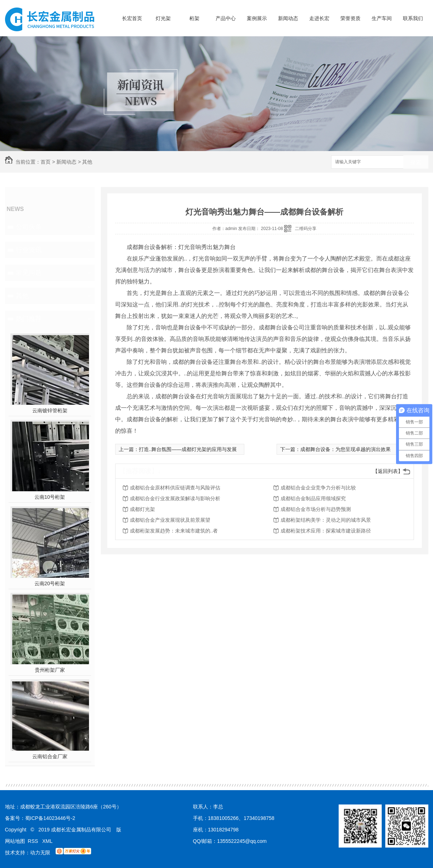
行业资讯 (29, 250)
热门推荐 (29, 319)
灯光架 (163, 18)
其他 (87, 162)
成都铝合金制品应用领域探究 (313, 498)
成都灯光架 (142, 509)
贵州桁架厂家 (50, 670)
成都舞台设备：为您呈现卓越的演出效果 (345, 449)
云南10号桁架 (50, 497)
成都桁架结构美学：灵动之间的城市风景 (326, 520)
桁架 (194, 18)
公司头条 (29, 227)
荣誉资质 (350, 18)
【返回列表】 (388, 471)
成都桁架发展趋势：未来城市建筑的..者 (174, 531)
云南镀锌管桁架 (50, 410)
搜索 (416, 162)
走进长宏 (319, 18)
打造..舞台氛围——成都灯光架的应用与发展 (188, 449)
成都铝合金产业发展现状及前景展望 (170, 520)
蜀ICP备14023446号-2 (50, 818)
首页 (46, 162)
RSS (34, 841)
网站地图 (15, 841)
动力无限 (40, 853)
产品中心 (226, 18)
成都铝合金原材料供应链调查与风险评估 (175, 488)
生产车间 (382, 18)
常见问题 (29, 273)
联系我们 (413, 18)
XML (48, 841)
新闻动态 (288, 18)
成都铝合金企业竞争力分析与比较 (318, 488)
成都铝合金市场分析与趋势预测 (316, 509)
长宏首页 (132, 18)
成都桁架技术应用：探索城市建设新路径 (326, 531)
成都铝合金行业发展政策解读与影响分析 (175, 498)
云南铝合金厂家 (50, 756)
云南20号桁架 (50, 583)
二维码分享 (306, 229)
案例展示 (257, 18)
